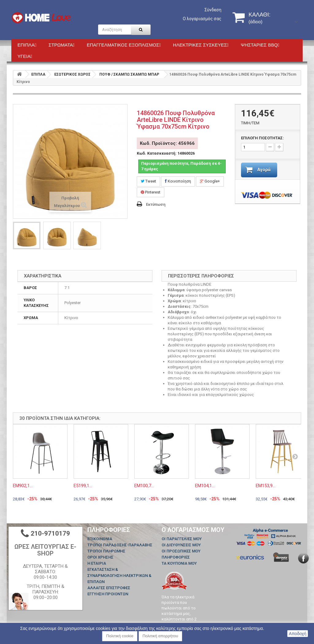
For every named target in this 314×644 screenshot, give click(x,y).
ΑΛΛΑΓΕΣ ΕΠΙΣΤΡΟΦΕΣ (109, 588)
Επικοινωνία (100, 539)
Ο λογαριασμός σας (202, 19)
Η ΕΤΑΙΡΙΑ (97, 563)
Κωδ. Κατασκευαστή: (157, 153)
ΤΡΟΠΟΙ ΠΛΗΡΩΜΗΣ (106, 551)
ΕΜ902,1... (23, 486)
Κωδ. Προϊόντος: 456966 (167, 143)
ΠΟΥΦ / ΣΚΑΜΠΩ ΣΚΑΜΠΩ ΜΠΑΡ (129, 74)
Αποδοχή (298, 634)
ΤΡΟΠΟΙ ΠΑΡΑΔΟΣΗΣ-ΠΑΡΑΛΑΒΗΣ (120, 545)
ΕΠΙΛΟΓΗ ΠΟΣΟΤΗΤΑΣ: (262, 138)
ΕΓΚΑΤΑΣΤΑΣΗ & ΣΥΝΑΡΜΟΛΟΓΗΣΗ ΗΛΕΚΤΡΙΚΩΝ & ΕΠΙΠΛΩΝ (119, 576)
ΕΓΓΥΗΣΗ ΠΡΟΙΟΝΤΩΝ (108, 594)
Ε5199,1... (83, 486)
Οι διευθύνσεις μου (181, 545)
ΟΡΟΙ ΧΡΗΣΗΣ (100, 557)
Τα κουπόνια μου (179, 563)
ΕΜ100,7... (144, 486)
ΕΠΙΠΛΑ (38, 74)
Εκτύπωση (156, 204)
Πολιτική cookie (120, 636)
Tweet (148, 181)
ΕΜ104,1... (205, 486)
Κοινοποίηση (178, 181)
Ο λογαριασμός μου (193, 530)
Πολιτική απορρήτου (160, 636)
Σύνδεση (213, 10)
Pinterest (151, 192)
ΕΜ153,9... (266, 486)
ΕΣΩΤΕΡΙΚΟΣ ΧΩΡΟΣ (72, 74)
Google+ (210, 181)
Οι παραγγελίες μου (182, 539)
